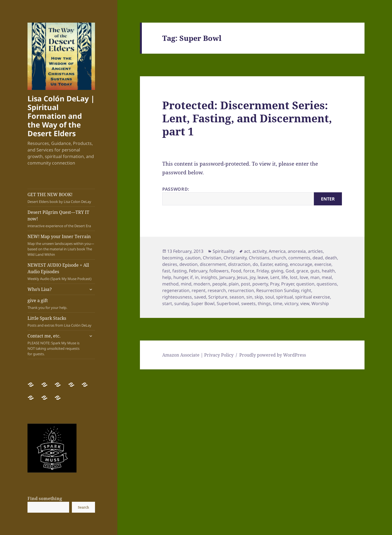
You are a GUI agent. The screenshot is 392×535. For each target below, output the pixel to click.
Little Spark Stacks (61, 322)
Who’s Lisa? (40, 289)
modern (202, 284)
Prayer (288, 284)
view (305, 303)
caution (193, 258)
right (306, 290)
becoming (173, 258)
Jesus (242, 277)
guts (315, 271)
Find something (45, 498)
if (191, 277)
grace (302, 271)
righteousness (177, 297)
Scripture (218, 297)
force (249, 271)
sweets (248, 303)
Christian (212, 258)
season (237, 297)
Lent (275, 277)
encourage (301, 264)
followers (219, 271)
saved (200, 297)
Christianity (235, 258)
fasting (180, 271)
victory (291, 303)
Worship (320, 303)
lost (294, 277)
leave (263, 277)
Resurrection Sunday (278, 290)
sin (249, 297)
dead (318, 258)
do (255, 264)
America (277, 251)
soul (269, 297)
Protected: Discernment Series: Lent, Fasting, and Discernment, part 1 (247, 118)
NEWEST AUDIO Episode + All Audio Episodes (61, 272)
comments (299, 258)
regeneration (176, 290)
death (331, 258)
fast (166, 271)
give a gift (61, 304)
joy (252, 277)
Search (83, 507)
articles (315, 251)
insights (209, 277)
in (197, 277)
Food (236, 271)
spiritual (284, 297)
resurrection (241, 290)
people (219, 284)
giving (277, 271)
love (304, 277)
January (227, 277)
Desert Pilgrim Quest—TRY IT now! (61, 219)
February (198, 271)
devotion (189, 264)
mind (186, 284)
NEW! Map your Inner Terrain (61, 245)
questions (327, 284)
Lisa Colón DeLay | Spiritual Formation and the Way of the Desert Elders (61, 116)
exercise (323, 264)
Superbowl (228, 303)
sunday (182, 303)
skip (259, 297)
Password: (252, 196)
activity (259, 251)
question (305, 284)
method (170, 284)
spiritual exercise (313, 297)
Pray (275, 284)
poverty (260, 284)
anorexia (297, 251)
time (278, 303)
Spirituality (224, 251)
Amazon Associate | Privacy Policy (198, 355)
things (264, 303)
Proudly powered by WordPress (273, 355)
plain (234, 284)
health (328, 271)
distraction (239, 264)
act (247, 251)
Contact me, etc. (56, 345)
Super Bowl (203, 303)
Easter (266, 264)
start (167, 303)
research (217, 290)
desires (170, 264)
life (285, 277)
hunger (181, 277)
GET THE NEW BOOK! (61, 198)
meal (327, 277)
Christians (259, 258)
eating (281, 264)
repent (199, 290)
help (167, 277)
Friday (263, 271)
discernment (213, 264)
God (290, 271)
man (315, 277)
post (246, 284)
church (279, 258)
